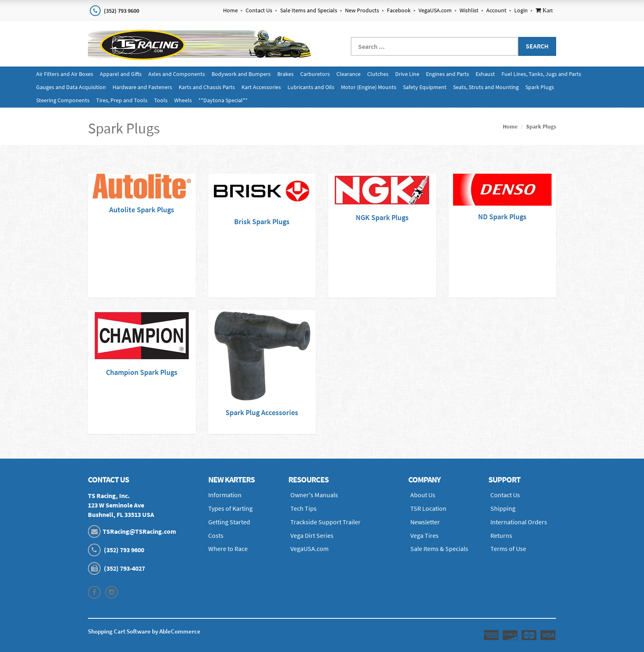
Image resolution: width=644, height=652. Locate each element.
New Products (362, 10)
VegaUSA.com (435, 10)
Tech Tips (304, 508)
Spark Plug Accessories (262, 412)
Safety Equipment (425, 87)
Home (230, 10)
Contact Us (259, 10)
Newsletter (425, 522)
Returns (501, 535)
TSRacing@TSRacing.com (139, 531)
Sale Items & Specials (439, 549)
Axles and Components (177, 74)
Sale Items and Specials (309, 10)
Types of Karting (230, 508)
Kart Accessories (261, 87)
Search (537, 46)
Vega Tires (424, 535)
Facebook (399, 10)
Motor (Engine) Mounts (369, 87)
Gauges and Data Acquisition (71, 87)
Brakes (285, 74)
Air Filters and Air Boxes (65, 74)
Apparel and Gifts (121, 74)
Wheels (183, 100)
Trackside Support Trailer (325, 522)
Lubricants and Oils (311, 87)
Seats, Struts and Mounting (486, 87)
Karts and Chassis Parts (207, 87)
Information (225, 495)
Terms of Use (508, 549)
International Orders (519, 522)
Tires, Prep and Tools (122, 100)
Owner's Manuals (314, 495)
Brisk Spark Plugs (262, 222)
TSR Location (428, 508)
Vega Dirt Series (312, 535)
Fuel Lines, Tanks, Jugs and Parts (541, 74)
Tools (161, 100)
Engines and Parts (447, 74)
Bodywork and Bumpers (241, 74)
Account (496, 10)
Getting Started (229, 522)
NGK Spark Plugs (382, 217)
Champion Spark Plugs (142, 372)
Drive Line (407, 74)
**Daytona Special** (223, 100)
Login (521, 10)
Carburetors (315, 74)
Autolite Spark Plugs (142, 210)
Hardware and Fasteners (142, 87)
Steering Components (63, 100)
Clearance (348, 74)
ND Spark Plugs (502, 217)
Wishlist (469, 10)
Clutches (378, 74)
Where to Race (228, 549)
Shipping (503, 508)
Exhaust (485, 74)
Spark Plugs (540, 87)
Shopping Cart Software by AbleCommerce (144, 631)
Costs (216, 535)
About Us (423, 495)
